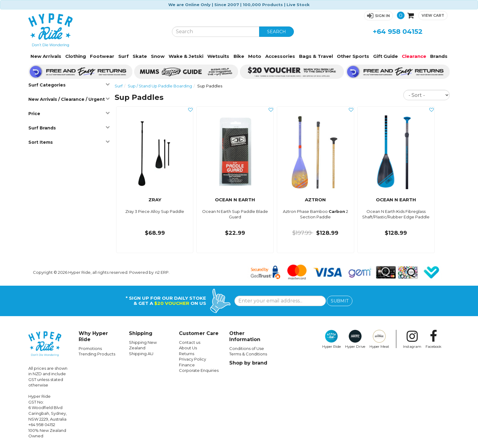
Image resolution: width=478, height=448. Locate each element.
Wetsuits (218, 56)
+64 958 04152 (398, 32)
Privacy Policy (193, 359)
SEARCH (276, 32)
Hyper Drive (355, 339)
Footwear (102, 56)
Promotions (90, 348)
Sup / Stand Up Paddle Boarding (160, 86)
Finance (187, 365)
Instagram (412, 339)
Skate (140, 56)
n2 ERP (162, 272)
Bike (239, 56)
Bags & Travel (316, 56)
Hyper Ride (332, 339)
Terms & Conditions (248, 354)
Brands (439, 56)
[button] (378, 16)
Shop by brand (248, 363)
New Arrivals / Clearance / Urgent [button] (69, 99)
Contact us (190, 342)
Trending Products (97, 354)
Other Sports (353, 56)
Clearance (414, 56)
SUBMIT (340, 301)
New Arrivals (46, 56)
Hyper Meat (379, 339)
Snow (158, 56)
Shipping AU (141, 354)
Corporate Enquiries (199, 370)
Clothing (76, 56)
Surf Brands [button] (69, 128)
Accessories (280, 56)
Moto (255, 56)
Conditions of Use (247, 348)
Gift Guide (385, 56)
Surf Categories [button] (69, 85)
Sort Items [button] (69, 142)
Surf (123, 56)
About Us (188, 348)
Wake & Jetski (186, 56)
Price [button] (69, 113)
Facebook (433, 339)
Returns (187, 354)
